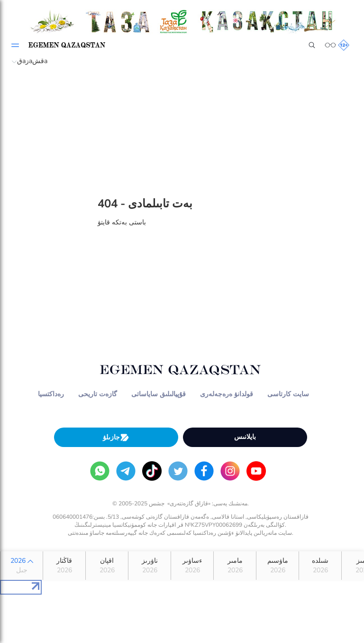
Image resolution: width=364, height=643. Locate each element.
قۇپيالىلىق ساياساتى (159, 394)
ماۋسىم (278, 566)
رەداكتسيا (51, 394)
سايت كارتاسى (288, 394)
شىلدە (320, 566)
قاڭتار (64, 566)
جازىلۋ (116, 437)
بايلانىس (245, 437)
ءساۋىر (192, 566)
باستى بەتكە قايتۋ (122, 222)
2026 (22, 566)
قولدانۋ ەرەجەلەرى (227, 394)
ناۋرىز (150, 566)
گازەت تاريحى (98, 394)
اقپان (107, 566)
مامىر (235, 566)
